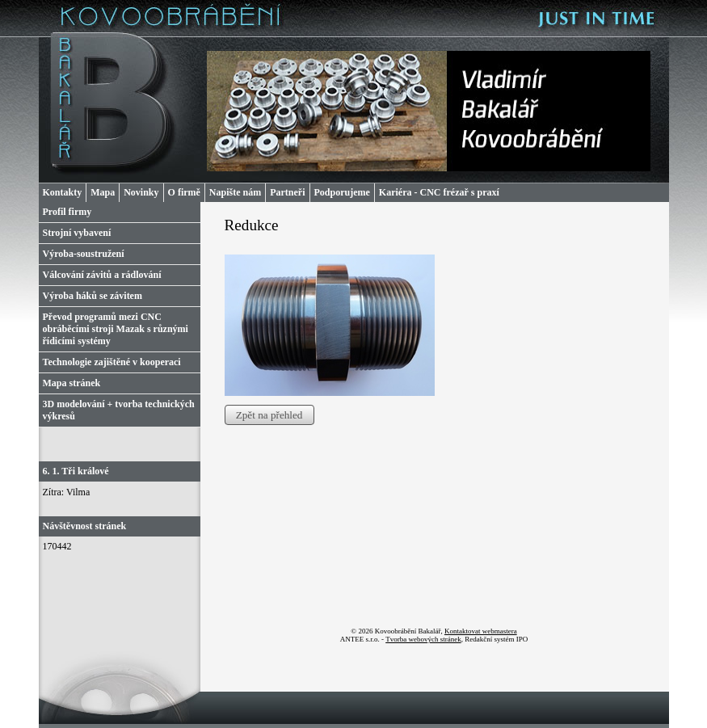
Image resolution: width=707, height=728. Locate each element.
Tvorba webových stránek (423, 639)
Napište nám (235, 192)
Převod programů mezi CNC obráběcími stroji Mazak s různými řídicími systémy (116, 329)
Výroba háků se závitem (93, 296)
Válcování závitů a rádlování (102, 275)
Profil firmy (67, 212)
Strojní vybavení (77, 233)
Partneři (287, 192)
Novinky (141, 192)
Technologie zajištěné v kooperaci (112, 362)
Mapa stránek (72, 383)
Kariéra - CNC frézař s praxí (439, 192)
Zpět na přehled (269, 415)
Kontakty (63, 192)
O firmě (184, 192)
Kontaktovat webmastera (481, 631)
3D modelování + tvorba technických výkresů (119, 410)
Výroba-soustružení (84, 254)
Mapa (103, 192)
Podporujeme (342, 192)
